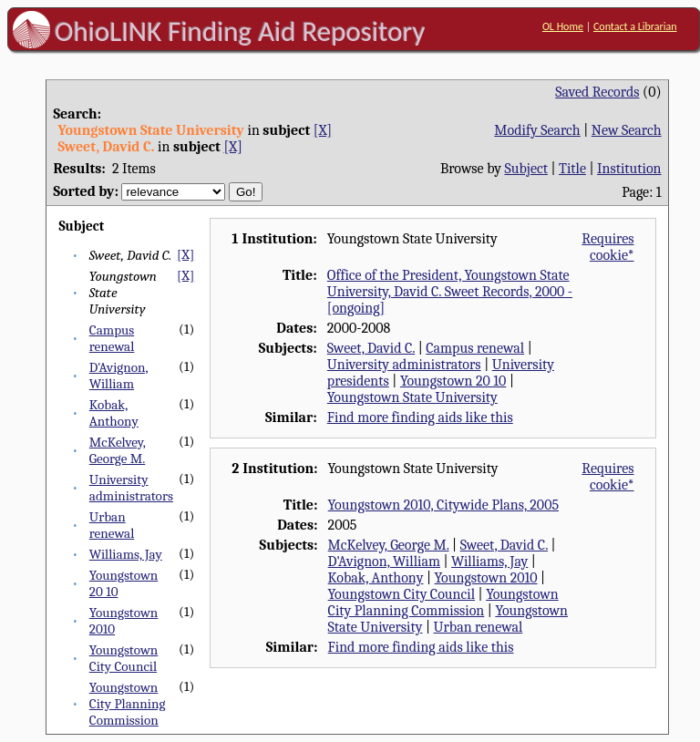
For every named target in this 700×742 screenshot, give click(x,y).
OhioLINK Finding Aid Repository (240, 31)
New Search (627, 130)
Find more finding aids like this (420, 417)
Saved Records (597, 92)
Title (572, 169)
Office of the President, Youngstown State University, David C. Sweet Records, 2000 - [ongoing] (450, 292)
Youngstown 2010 (486, 578)
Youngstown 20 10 (453, 381)
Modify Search (537, 130)
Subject (526, 169)
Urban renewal (112, 525)
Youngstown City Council (124, 658)
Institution (629, 169)
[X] (323, 130)
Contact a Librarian (635, 26)
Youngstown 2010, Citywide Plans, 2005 (443, 505)
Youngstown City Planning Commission (128, 704)
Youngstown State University (412, 397)
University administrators (131, 488)
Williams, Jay (126, 554)
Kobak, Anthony (114, 413)
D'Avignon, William (119, 376)
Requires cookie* (607, 247)
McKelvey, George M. (118, 450)
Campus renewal (112, 338)
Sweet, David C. (371, 348)
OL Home (563, 26)
